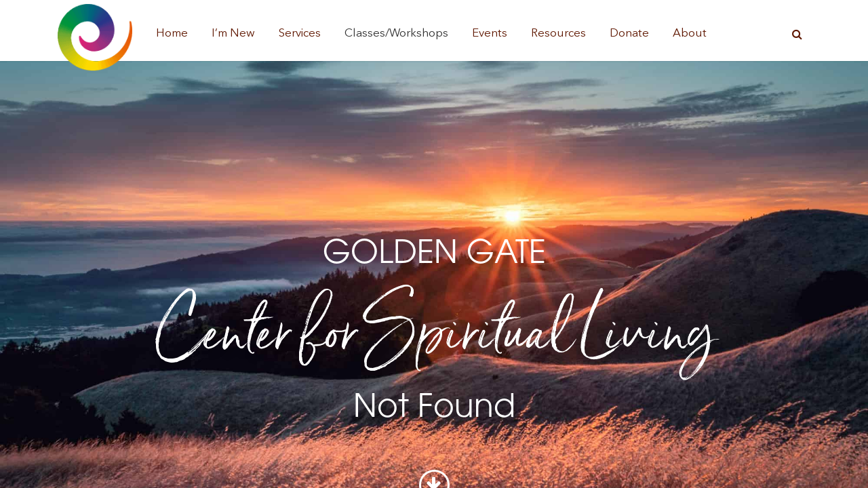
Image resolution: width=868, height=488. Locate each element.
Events (490, 34)
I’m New (233, 34)
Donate (629, 34)
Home (172, 34)
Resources (558, 34)
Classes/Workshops (396, 34)
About (690, 34)
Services (300, 34)
